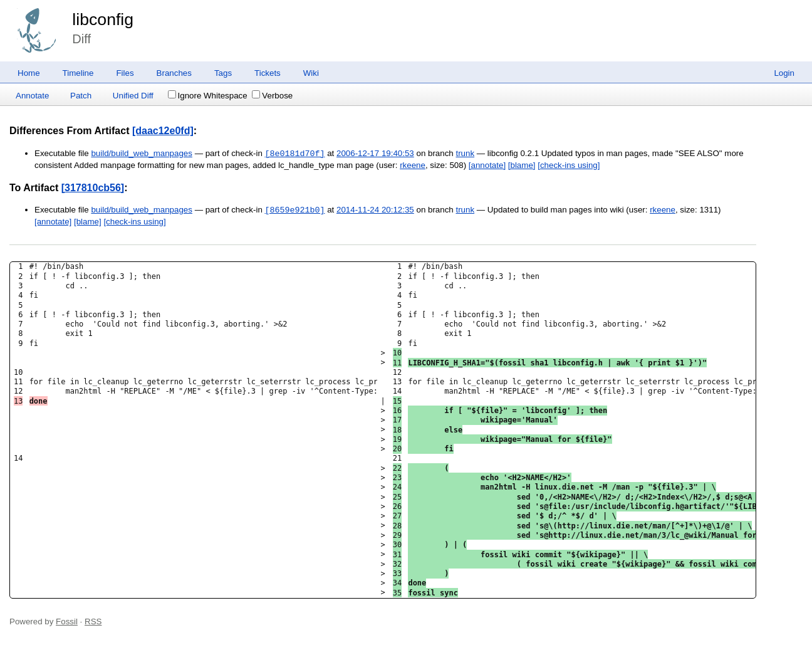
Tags (223, 73)
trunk (465, 154)
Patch (81, 96)
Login (784, 73)
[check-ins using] (569, 165)
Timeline (78, 73)
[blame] (522, 165)
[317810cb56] (93, 188)
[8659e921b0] (295, 210)
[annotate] (487, 165)
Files (125, 73)
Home (29, 73)
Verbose (272, 96)
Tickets (268, 73)
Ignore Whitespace (208, 96)
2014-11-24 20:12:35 (375, 210)
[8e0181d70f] (295, 154)
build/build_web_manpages (142, 154)
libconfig (103, 19)
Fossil (67, 621)
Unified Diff (133, 96)
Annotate (32, 96)
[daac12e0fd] (163, 131)
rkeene (413, 165)
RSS (93, 621)
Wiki (311, 73)
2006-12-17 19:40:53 (375, 154)
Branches (174, 73)
